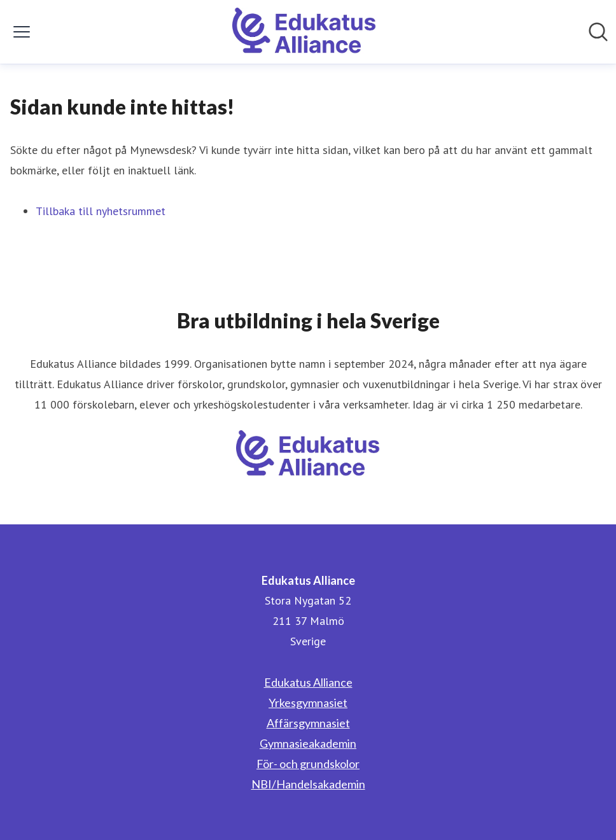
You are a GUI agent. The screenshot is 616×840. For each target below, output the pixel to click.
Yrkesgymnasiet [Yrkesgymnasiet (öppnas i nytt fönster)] (308, 703)
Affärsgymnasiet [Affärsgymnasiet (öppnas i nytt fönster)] (308, 723)
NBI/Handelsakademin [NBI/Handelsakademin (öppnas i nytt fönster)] (308, 784)
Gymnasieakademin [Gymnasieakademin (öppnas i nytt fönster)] (308, 743)
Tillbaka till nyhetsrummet (101, 211)
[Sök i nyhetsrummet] (598, 32)
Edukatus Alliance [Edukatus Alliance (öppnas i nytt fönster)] (308, 682)
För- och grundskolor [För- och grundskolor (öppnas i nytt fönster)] (308, 764)
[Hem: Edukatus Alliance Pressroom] (304, 32)
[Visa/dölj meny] (22, 32)
